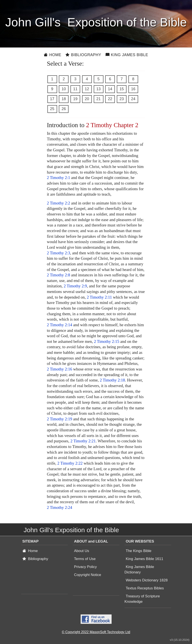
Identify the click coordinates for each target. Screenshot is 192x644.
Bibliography (83, 55)
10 (64, 89)
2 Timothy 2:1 (59, 178)
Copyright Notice (88, 575)
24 (133, 99)
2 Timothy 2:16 (60, 369)
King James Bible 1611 (145, 559)
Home (52, 55)
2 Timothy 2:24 (60, 507)
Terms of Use (85, 559)
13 (98, 89)
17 (52, 99)
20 (87, 99)
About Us (82, 551)
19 (75, 99)
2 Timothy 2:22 (70, 463)
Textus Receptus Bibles (145, 588)
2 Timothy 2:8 (59, 275)
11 (75, 89)
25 (52, 109)
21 (98, 99)
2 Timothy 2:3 (59, 253)
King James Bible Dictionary (139, 570)
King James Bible (127, 55)
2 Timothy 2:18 (112, 380)
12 (87, 89)
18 (64, 99)
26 (64, 109)
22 (110, 99)
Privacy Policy (86, 567)
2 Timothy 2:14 (60, 325)
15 (122, 89)
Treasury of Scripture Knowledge (142, 599)
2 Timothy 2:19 (60, 419)
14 (110, 89)
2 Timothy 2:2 (59, 203)
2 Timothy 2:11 (99, 297)
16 (133, 89)
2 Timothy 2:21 (83, 441)
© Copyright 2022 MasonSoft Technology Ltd (96, 632)
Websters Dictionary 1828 (147, 580)
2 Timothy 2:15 (107, 341)
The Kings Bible (139, 551)
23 (122, 99)
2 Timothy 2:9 (75, 286)
